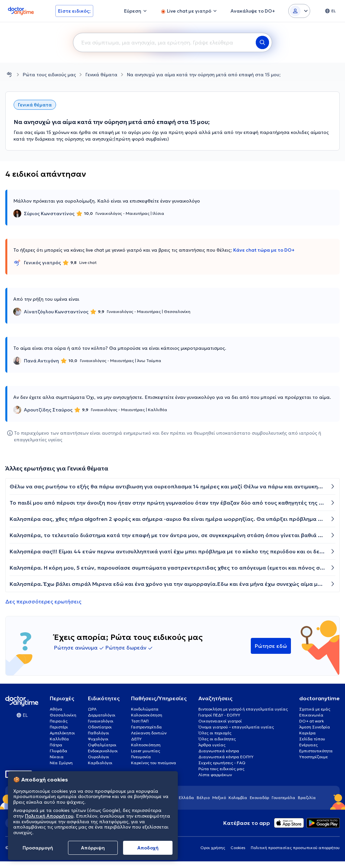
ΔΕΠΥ (136, 739)
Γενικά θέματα (101, 75)
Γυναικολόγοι (101, 721)
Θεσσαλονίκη (63, 715)
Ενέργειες (309, 745)
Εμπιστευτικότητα (316, 751)
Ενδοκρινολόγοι (103, 751)
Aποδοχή (148, 848)
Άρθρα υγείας (212, 745)
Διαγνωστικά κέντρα (219, 751)
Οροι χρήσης (213, 848)
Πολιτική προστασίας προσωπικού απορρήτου (295, 848)
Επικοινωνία (311, 715)
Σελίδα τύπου (312, 739)
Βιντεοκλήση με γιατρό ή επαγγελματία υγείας (243, 709)
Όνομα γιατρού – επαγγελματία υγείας (236, 727)
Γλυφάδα (59, 751)
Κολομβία (238, 798)
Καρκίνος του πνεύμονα (154, 763)
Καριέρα (308, 733)
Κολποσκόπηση (146, 745)
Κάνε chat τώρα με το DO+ (264, 250)
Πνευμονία (141, 757)
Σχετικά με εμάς (315, 709)
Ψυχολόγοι (98, 739)
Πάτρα (56, 745)
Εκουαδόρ (259, 798)
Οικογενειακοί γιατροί (220, 721)
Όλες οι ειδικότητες (217, 739)
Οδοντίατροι (100, 727)
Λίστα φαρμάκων (215, 775)
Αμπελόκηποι (62, 733)
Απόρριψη (93, 848)
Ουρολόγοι (99, 757)
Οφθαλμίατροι (102, 745)
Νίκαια (57, 757)
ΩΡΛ (92, 709)
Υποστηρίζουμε (313, 757)
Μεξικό (219, 798)
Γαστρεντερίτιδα (146, 727)
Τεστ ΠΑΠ (140, 721)
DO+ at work (311, 721)
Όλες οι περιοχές (215, 733)
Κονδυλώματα (145, 709)
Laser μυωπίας (146, 751)
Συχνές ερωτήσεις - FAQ (222, 763)
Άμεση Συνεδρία (315, 727)
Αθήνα (56, 709)
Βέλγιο (203, 798)
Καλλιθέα (59, 739)
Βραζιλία (307, 798)
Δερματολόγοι (102, 715)
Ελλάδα (186, 798)
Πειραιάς (59, 721)
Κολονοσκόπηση (147, 715)
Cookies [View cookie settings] (238, 848)
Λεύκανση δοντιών (149, 733)
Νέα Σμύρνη (61, 763)
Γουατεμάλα (283, 798)
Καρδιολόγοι (100, 763)
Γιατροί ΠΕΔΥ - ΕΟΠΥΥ (219, 715)
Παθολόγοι (99, 733)
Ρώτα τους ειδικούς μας (49, 75)
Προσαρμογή (38, 848)
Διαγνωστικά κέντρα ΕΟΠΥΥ (226, 757)
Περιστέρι (59, 727)
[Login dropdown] (299, 11)
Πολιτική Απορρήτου (49, 816)
